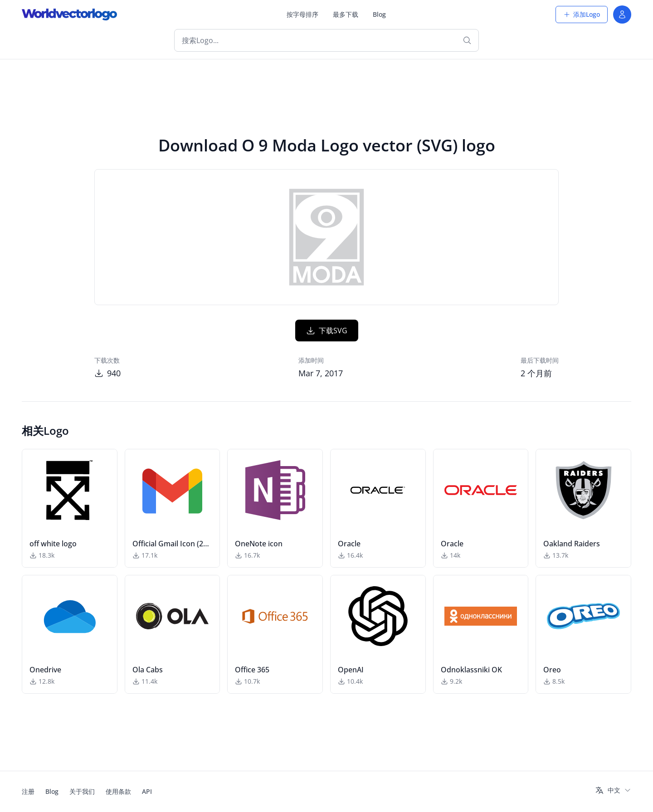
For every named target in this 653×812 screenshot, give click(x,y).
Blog (379, 14)
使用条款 (118, 791)
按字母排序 (302, 14)
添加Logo (582, 14)
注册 (28, 791)
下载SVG (327, 331)
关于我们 (82, 791)
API (147, 791)
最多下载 (346, 14)
